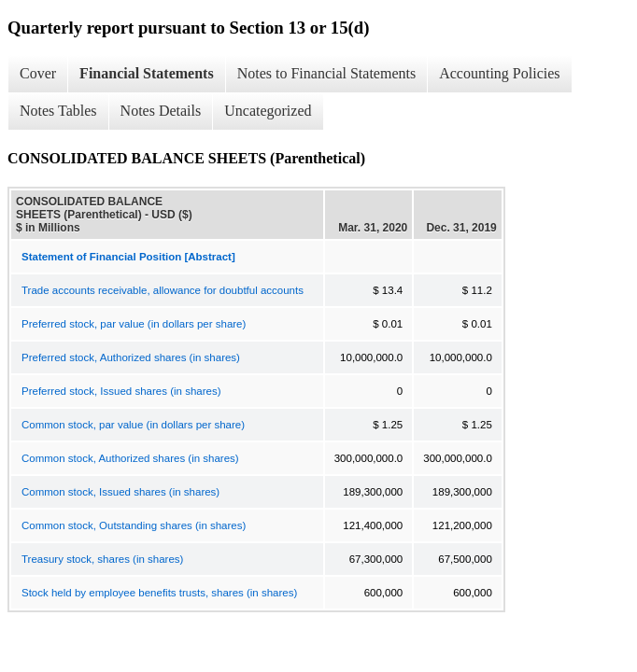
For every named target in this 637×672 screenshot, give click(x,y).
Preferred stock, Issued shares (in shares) (121, 391)
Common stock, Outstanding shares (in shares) (134, 525)
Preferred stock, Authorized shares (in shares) (131, 357)
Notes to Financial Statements (327, 73)
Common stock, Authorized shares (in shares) (130, 458)
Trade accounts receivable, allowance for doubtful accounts (163, 290)
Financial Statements (147, 73)
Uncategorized (268, 111)
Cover (38, 73)
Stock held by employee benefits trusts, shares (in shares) (159, 593)
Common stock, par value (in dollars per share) (133, 425)
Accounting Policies (499, 73)
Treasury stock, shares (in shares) (102, 559)
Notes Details (161, 111)
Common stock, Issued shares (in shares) (120, 492)
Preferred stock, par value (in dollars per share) (134, 324)
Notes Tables (58, 111)
